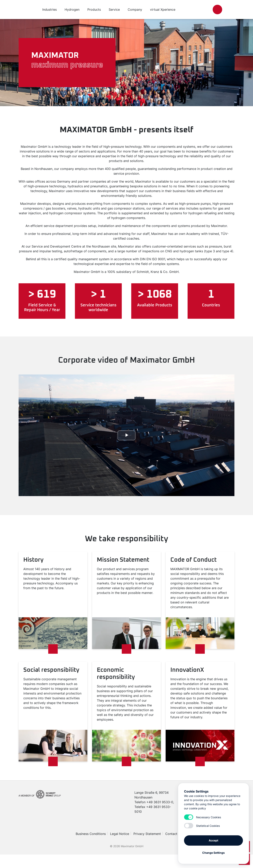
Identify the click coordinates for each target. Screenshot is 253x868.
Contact (171, 834)
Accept (213, 840)
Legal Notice (120, 834)
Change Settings (213, 853)
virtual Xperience (163, 10)
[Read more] (53, 649)
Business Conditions (91, 834)
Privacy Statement (147, 834)
